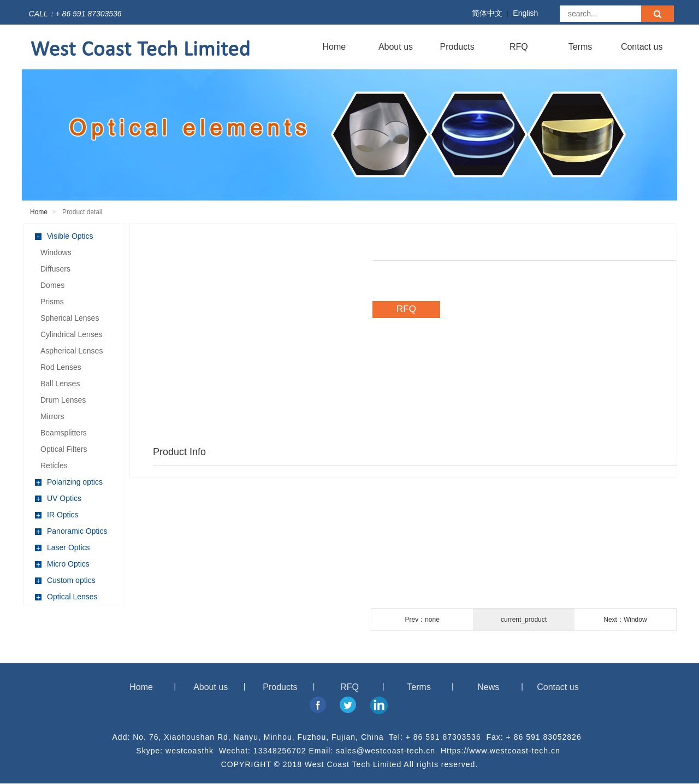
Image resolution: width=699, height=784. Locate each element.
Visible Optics (64, 236)
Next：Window (625, 620)
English (525, 13)
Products (457, 47)
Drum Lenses (63, 400)
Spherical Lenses (70, 318)
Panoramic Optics (71, 531)
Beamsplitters (64, 433)
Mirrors (52, 416)
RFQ (519, 47)
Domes (52, 285)
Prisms (52, 302)
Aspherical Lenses (72, 351)
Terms (580, 47)
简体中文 (487, 13)
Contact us (642, 47)
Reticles (54, 465)
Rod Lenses (61, 367)
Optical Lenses (66, 597)
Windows (56, 252)
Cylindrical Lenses (72, 334)
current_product (524, 620)
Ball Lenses (60, 384)
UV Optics (58, 499)
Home (334, 47)
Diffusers (55, 269)
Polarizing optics (69, 482)
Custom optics (65, 580)
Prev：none (422, 620)
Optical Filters (64, 449)
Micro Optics (62, 564)
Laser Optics (63, 548)
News (488, 687)
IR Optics (57, 515)
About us (396, 47)
